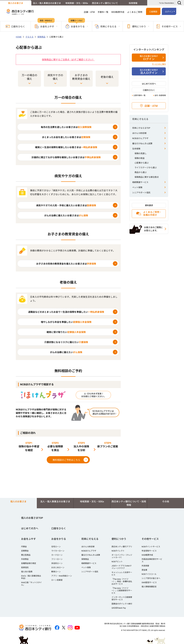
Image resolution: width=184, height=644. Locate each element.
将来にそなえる (90, 539)
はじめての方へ (149, 84)
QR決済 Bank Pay (119, 608)
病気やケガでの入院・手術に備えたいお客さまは (66, 205)
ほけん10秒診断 (139, 133)
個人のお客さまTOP (32, 518)
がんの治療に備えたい (66, 352)
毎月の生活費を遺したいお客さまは (66, 127)
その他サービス (150, 539)
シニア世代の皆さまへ (151, 578)
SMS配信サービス (149, 582)
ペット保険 (137, 187)
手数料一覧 (103, 12)
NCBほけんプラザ (140, 138)
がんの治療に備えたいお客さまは (66, 216)
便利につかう (119, 539)
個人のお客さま (15, 3)
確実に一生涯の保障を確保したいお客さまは (66, 147)
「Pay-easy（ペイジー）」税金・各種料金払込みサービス (122, 581)
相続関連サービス (140, 182)
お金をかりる (59, 539)
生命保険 (136, 149)
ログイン (169, 12)
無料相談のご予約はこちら (66, 460)
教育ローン (56, 572)
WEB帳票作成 (118, 12)
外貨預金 (25, 559)
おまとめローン (58, 567)
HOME (19, 37)
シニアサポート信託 (141, 193)
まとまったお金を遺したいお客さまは (66, 137)
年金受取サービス (149, 551)
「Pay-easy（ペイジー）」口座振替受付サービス (122, 591)
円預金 (24, 547)
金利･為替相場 (160, 95)
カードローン (57, 555)
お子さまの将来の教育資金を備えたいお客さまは (66, 264)
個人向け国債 (27, 572)
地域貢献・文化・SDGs (74, 3)
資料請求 (149, 205)
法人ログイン (149, 72)
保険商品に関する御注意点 (147, 177)
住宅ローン (56, 547)
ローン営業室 (57, 580)
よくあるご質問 (135, 12)
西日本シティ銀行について (103, 3)
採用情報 (133, 3)
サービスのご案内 (159, 64)
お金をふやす (28, 539)
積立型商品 (26, 555)
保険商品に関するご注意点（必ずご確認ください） (68, 60)
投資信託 (25, 567)
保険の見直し (141, 153)
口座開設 (153, 12)
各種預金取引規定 (29, 563)
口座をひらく (15, 26)
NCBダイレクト (118, 551)
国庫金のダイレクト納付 (122, 604)
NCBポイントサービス (151, 547)
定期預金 (25, 551)
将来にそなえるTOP (141, 128)
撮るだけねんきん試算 (142, 144)
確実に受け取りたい (66, 332)
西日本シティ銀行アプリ (122, 547)
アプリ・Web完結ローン (62, 576)
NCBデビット (117, 562)
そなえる (29, 37)
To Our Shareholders (167, 3)
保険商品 (41, 37)
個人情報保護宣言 (149, 587)
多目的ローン (57, 563)
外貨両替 (145, 566)
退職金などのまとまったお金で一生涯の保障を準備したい (66, 312)
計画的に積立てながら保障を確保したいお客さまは (66, 157)
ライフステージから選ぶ (146, 168)
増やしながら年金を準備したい (66, 322)
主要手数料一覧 (139, 95)
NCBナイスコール (149, 574)
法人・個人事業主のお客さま (44, 3)
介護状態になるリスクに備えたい (66, 342)
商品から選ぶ (141, 172)
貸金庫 (144, 570)
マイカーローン (58, 551)
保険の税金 (140, 158)
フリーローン (57, 559)
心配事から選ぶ (142, 163)
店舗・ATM (89, 12)
